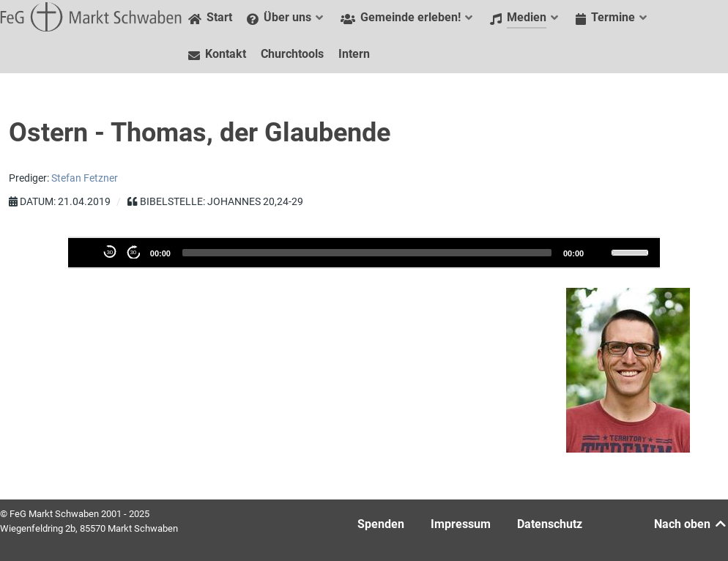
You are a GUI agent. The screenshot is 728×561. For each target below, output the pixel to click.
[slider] (367, 253)
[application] (364, 253)
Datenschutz (550, 524)
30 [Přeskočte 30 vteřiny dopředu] (133, 252)
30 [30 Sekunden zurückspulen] (109, 252)
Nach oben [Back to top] (691, 524)
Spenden (381, 524)
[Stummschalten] (599, 252)
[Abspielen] (86, 252)
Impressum (461, 524)
